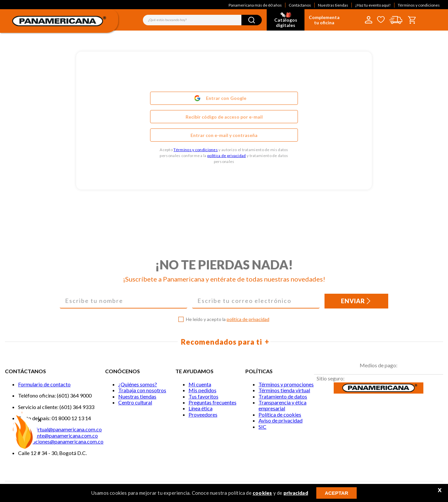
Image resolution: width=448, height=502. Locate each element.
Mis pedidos (202, 390)
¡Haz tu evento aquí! (373, 5)
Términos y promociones (286, 384)
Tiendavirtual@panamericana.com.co (60, 429)
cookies (262, 493)
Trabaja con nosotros (142, 390)
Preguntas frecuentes (213, 402)
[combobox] (202, 20)
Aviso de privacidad (280, 420)
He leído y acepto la (228, 319)
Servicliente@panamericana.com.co (58, 435)
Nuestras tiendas (333, 5)
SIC (262, 427)
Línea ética (201, 408)
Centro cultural (135, 402)
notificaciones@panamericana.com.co (61, 441)
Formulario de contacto (44, 384)
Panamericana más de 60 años (255, 5)
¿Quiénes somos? (138, 384)
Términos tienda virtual (284, 390)
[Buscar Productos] (252, 20)
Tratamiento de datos (283, 396)
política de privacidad (227, 156)
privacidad (296, 493)
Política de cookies (280, 414)
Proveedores (203, 414)
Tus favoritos (203, 396)
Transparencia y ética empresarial (282, 405)
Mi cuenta (200, 384)
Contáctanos (300, 5)
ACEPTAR (336, 493)
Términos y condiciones (419, 5)
